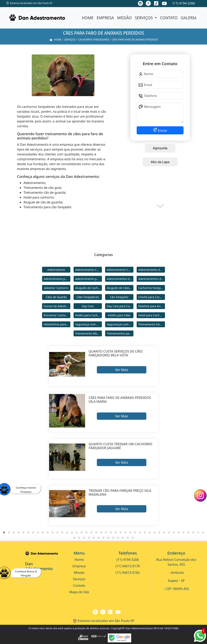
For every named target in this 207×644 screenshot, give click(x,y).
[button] (4, 532)
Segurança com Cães (89, 324)
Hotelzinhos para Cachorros (57, 324)
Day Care (88, 306)
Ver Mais (121, 370)
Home (88, 18)
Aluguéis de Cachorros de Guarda (89, 288)
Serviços (144, 18)
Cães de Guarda (56, 297)
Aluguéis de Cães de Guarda (120, 288)
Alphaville (160, 148)
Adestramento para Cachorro (57, 279)
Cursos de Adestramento (57, 306)
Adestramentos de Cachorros (120, 279)
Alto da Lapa (160, 162)
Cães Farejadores (88, 297)
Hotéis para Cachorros (89, 315)
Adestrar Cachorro (56, 288)
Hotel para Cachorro (152, 315)
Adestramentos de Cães (152, 279)
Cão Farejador (119, 297)
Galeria (189, 18)
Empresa (105, 18)
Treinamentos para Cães (120, 333)
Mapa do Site (79, 592)
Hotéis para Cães (119, 315)
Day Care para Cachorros (120, 306)
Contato (169, 18)
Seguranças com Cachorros (120, 324)
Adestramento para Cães (89, 279)
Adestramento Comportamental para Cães (120, 270)
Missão (124, 18)
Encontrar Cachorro (57, 315)
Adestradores (56, 270)
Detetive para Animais (152, 306)
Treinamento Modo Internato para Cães (89, 333)
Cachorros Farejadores (152, 288)
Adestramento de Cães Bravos (152, 270)
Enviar (162, 131)
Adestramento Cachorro (89, 270)
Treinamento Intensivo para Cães (152, 324)
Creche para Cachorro (152, 297)
